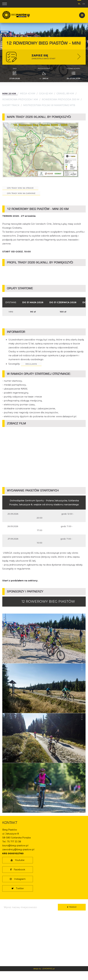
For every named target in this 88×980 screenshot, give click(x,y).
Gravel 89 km (65, 94)
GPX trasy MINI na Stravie (20, 188)
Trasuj (72, 907)
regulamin (31, 364)
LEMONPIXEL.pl (48, 969)
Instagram (18, 879)
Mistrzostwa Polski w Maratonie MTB (49, 105)
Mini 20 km (9, 94)
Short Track (11, 105)
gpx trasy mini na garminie (21, 193)
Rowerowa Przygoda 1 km (20, 99)
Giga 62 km (46, 94)
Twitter (18, 888)
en (84, 4)
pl (79, 3)
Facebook (18, 870)
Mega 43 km (28, 94)
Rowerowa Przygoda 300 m (61, 99)
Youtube (18, 860)
